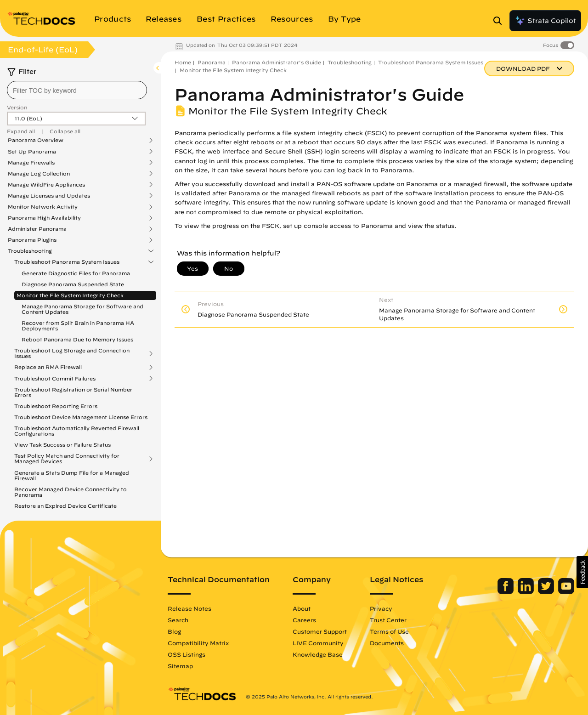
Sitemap (180, 666)
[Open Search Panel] (500, 21)
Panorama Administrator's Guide (277, 62)
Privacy (381, 608)
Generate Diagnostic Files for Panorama (76, 273)
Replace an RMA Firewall (48, 367)
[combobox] (77, 90)
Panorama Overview (36, 140)
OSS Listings (187, 654)
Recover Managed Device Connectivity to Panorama (71, 492)
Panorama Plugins (32, 240)
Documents (387, 643)
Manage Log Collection (39, 174)
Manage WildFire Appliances (46, 185)
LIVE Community (318, 643)
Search (178, 620)
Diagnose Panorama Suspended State (73, 284)
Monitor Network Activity (43, 207)
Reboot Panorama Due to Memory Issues (77, 339)
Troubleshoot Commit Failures (55, 379)
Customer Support (320, 631)
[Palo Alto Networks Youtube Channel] (566, 592)
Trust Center (388, 620)
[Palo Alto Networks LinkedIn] (527, 592)
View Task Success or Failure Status (62, 445)
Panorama (212, 62)
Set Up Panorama (32, 152)
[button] (582, 572)
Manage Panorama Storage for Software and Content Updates (82, 309)
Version (17, 107)
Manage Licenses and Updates (49, 196)
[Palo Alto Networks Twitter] (547, 592)
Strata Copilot (545, 21)
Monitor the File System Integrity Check (70, 295)
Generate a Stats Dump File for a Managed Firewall (72, 475)
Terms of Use (389, 631)
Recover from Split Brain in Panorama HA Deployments (78, 326)
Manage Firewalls (31, 163)
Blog (174, 631)
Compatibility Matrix (198, 643)
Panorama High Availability (44, 218)
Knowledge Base (318, 654)
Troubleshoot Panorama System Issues (67, 262)
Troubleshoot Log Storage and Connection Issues (72, 353)
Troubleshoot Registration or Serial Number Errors (73, 392)
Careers (304, 620)
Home (183, 62)
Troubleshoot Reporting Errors (56, 406)
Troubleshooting (30, 251)
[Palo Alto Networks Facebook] (506, 592)
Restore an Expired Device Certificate (65, 506)
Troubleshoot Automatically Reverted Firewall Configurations (77, 431)
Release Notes (189, 608)
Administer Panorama (37, 229)
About (302, 608)
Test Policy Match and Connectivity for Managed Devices (67, 459)
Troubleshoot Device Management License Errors (81, 417)
